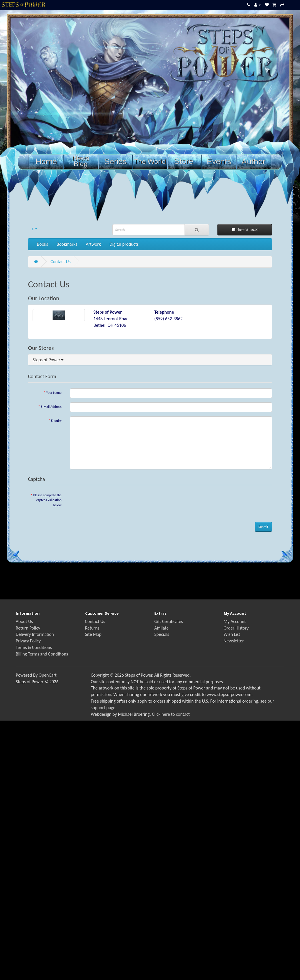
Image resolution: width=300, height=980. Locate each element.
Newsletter (234, 641)
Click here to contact (171, 714)
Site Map (93, 634)
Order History (236, 628)
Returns (92, 628)
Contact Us (61, 262)
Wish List (232, 634)
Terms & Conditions (34, 647)
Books (42, 244)
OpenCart (48, 675)
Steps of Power (48, 360)
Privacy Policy (28, 641)
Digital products (124, 244)
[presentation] (113, 502)
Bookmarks (67, 244)
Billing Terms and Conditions (42, 654)
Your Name (54, 393)
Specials (162, 634)
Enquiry (56, 421)
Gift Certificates (169, 621)
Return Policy (28, 628)
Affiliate (161, 628)
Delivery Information (35, 634)
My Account (235, 621)
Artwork (93, 244)
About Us (24, 621)
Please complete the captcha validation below (48, 500)
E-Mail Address (51, 407)
